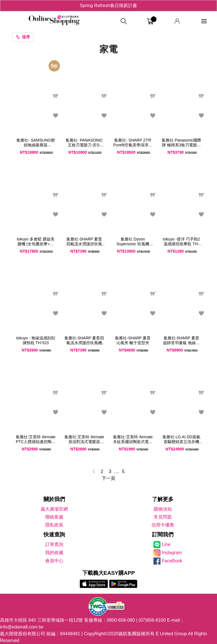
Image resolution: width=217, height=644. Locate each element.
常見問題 (163, 517)
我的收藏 (54, 553)
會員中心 (54, 561)
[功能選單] (204, 21)
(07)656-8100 (152, 620)
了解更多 (163, 499)
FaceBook (172, 561)
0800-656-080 (121, 620)
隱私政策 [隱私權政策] (54, 525)
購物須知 (163, 509)
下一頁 (108, 478)
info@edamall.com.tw (22, 627)
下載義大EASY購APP (109, 573)
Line (166, 544)
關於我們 (54, 499)
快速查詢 (54, 535)
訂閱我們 (163, 535)
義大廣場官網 (54, 509)
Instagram (172, 553)
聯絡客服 (54, 517)
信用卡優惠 (163, 525)
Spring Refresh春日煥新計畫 (109, 6)
